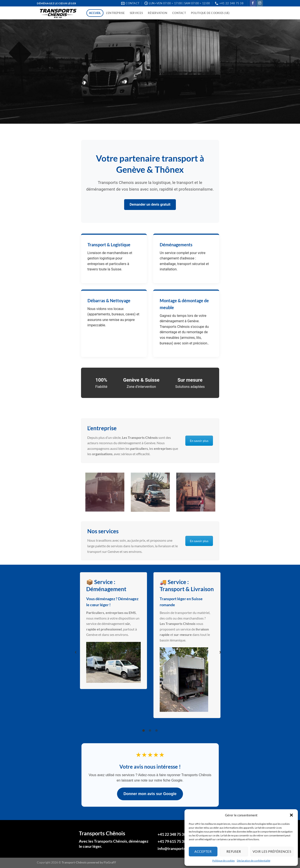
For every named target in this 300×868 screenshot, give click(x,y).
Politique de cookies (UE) (210, 13)
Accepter (203, 851)
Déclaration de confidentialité (254, 861)
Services (136, 13)
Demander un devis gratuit (150, 204)
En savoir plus (199, 441)
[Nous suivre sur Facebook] (253, 3)
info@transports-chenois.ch (181, 848)
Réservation (158, 13)
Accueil (95, 13)
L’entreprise (115, 13)
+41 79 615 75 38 (172, 841)
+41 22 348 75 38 (172, 834)
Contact (179, 13)
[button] (291, 815)
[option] (105, 492)
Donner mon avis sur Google (150, 794)
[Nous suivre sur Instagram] (260, 3)
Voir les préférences (272, 851)
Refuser (234, 851)
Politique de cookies (223, 861)
